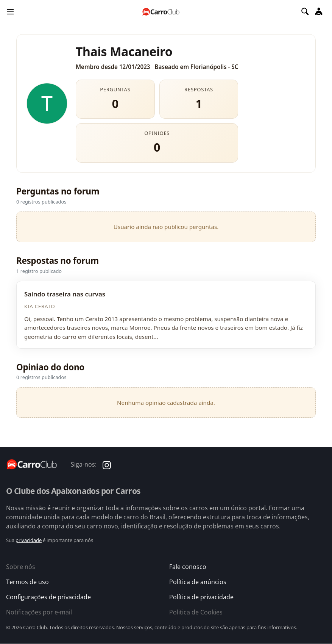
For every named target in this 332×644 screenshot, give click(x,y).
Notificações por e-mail (39, 612)
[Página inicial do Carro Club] (161, 12)
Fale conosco (188, 567)
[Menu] (10, 11)
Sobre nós (21, 567)
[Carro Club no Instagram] (107, 465)
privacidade (29, 540)
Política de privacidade (201, 597)
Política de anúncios (198, 582)
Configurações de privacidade (48, 597)
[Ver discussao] (166, 315)
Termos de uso (27, 582)
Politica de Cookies (196, 612)
